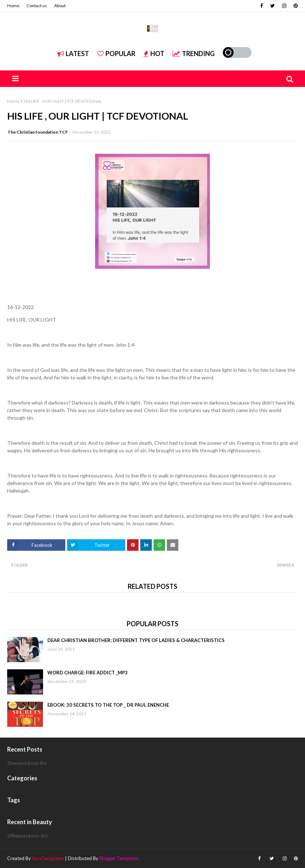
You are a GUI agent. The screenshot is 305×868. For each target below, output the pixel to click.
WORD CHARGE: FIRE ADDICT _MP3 (88, 673)
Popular (116, 54)
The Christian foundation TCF (38, 132)
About (60, 6)
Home (13, 6)
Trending (194, 54)
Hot (154, 54)
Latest (73, 54)
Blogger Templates (119, 858)
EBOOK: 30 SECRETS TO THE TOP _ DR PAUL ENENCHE (108, 705)
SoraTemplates (48, 858)
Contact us (37, 6)
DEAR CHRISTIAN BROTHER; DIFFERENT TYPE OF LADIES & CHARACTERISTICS (136, 640)
